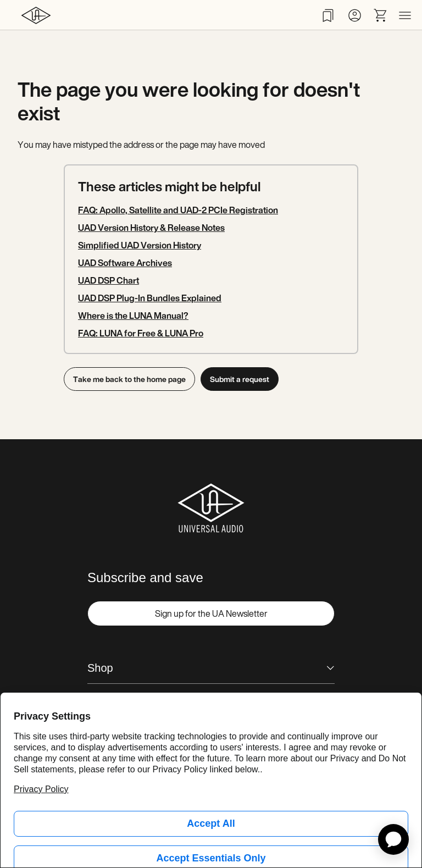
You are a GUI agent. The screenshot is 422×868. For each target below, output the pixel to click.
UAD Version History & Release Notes (151, 228)
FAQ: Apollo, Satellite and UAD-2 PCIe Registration (178, 210)
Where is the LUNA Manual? (133, 316)
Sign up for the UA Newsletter (211, 613)
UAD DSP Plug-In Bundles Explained (150, 298)
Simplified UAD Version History (140, 245)
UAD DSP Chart (109, 280)
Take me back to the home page (129, 379)
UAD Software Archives (125, 263)
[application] (393, 839)
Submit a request (240, 379)
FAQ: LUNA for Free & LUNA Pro (141, 333)
